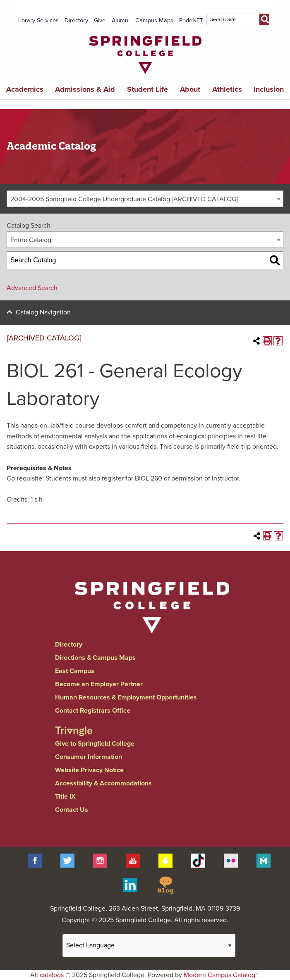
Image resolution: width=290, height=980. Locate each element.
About (190, 89)
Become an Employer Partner (99, 684)
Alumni (121, 20)
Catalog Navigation (43, 312)
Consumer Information (89, 757)
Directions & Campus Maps (95, 658)
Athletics (227, 89)
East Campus (75, 671)
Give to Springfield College (95, 744)
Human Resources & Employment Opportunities (126, 697)
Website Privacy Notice (89, 770)
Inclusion (269, 89)
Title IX (65, 797)
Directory (76, 20)
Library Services (38, 20)
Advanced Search (32, 288)
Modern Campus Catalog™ (221, 975)
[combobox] (145, 199)
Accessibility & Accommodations (103, 783)
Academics (25, 89)
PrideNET (191, 20)
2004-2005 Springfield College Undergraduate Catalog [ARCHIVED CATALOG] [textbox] (124, 199)
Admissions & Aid (85, 89)
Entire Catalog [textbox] (31, 240)
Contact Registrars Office (93, 711)
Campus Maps (154, 20)
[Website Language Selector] (149, 946)
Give (100, 20)
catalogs (52, 975)
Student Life (147, 89)
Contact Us (72, 810)
